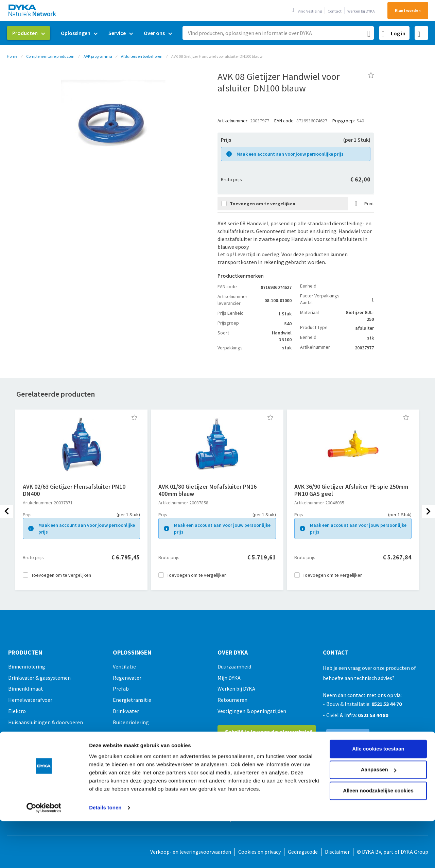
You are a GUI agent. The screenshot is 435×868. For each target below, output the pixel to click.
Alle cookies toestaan (378, 706)
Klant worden (408, 10)
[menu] (92, 33)
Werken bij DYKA (361, 11)
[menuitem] (29, 33)
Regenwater (127, 678)
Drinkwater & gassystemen (39, 678)
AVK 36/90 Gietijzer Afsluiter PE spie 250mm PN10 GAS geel (351, 490)
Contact (335, 11)
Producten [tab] (25, 653)
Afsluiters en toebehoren (142, 56)
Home (12, 56)
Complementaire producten (50, 56)
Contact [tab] (336, 653)
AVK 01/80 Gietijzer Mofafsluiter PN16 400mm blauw (207, 490)
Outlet (16, 789)
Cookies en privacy (259, 852)
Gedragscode (303, 852)
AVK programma (98, 56)
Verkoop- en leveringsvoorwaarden (191, 852)
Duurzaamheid (234, 666)
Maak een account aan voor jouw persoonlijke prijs (290, 154)
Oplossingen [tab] (132, 653)
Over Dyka (233, 653)
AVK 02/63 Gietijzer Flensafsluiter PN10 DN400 (74, 490)
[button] (134, 417)
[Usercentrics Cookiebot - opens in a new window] (44, 765)
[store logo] (33, 10)
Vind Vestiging (310, 11)
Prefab (121, 689)
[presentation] (7, 511)
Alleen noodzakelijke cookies (378, 748)
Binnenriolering (27, 666)
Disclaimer (337, 852)
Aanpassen (379, 727)
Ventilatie (124, 666)
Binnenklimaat (26, 689)
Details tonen (105, 765)
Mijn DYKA (229, 678)
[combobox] (278, 33)
